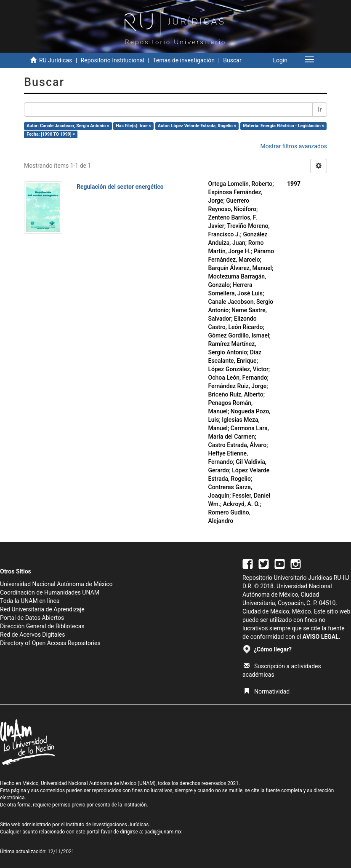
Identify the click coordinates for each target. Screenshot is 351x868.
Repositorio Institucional (113, 60)
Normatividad (267, 691)
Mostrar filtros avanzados (294, 146)
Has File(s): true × (133, 126)
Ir (320, 110)
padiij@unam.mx (163, 832)
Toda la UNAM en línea (30, 601)
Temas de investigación (184, 60)
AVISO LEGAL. (322, 637)
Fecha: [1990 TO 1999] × (51, 134)
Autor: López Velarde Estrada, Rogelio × (197, 126)
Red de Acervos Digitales (32, 635)
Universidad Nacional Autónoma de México (56, 584)
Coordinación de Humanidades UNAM (50, 592)
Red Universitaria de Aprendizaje (42, 609)
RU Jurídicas (56, 60)
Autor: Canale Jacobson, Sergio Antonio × (68, 126)
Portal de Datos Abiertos (32, 618)
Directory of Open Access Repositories (50, 643)
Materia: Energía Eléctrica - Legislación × (283, 126)
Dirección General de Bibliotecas (42, 626)
